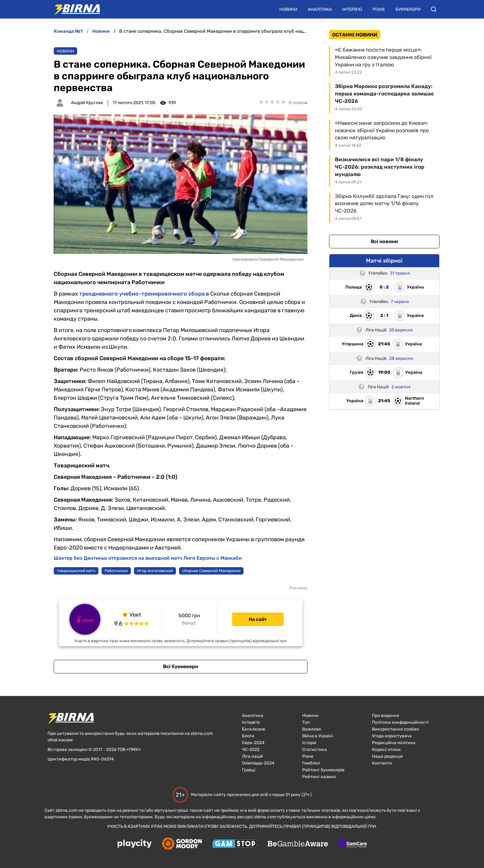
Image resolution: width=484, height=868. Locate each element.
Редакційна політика (394, 743)
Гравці (249, 770)
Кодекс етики (386, 750)
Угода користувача (392, 736)
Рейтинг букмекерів (323, 770)
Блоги (248, 736)
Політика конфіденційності (400, 722)
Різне (379, 9)
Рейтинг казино (319, 777)
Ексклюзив (254, 729)
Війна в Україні (317, 736)
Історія (309, 743)
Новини (288, 9)
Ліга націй (252, 756)
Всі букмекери (181, 666)
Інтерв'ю (352, 9)
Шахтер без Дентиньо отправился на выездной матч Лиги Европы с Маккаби (148, 558)
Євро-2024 (253, 743)
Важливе (312, 729)
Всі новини (384, 241)
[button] (434, 9)
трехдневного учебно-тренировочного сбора (142, 294)
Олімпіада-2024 (258, 763)
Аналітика (320, 9)
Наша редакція (387, 756)
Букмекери (408, 9)
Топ (306, 722)
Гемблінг (311, 763)
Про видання (386, 716)
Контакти (382, 763)
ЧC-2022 (251, 750)
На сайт (258, 619)
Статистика (315, 750)
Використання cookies (395, 729)
